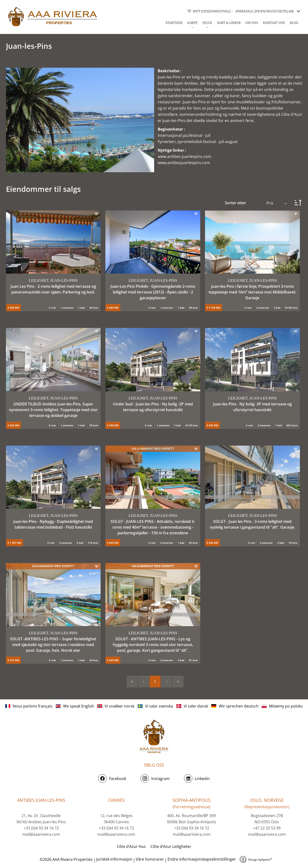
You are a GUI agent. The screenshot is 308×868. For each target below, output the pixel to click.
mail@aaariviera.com (41, 834)
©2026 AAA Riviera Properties (66, 859)
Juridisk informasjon (114, 859)
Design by (260, 860)
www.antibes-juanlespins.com (184, 156)
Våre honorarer (150, 859)
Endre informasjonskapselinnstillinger (202, 859)
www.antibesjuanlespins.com (184, 163)
